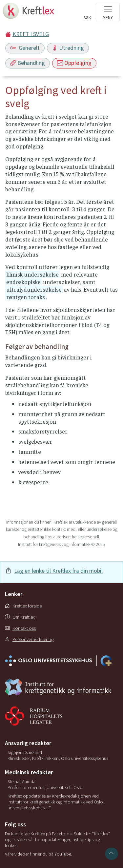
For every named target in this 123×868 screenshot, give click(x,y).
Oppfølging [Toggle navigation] (74, 63)
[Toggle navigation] (108, 12)
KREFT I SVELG (31, 34)
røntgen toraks (26, 297)
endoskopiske (23, 282)
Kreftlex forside (23, 606)
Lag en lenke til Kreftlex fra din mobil (58, 571)
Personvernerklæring (29, 639)
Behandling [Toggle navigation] (28, 63)
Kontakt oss (20, 628)
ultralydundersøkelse (34, 289)
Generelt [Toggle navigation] (25, 48)
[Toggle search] (87, 14)
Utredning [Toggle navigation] (68, 48)
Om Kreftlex (20, 617)
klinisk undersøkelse (32, 274)
